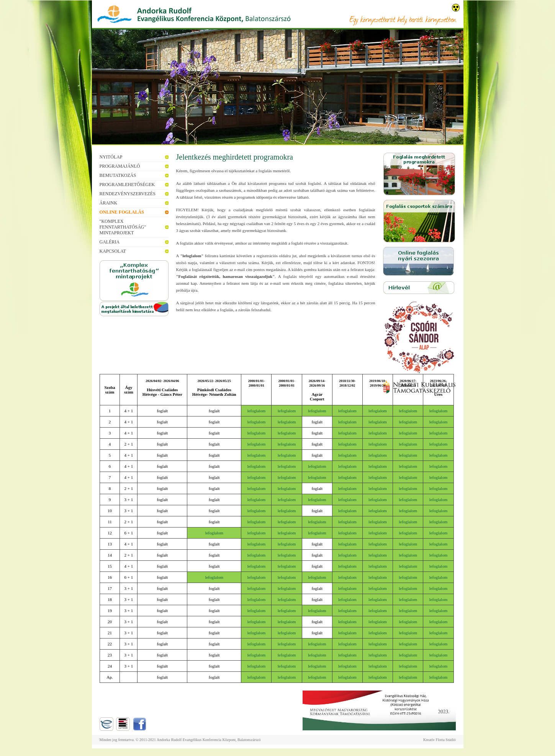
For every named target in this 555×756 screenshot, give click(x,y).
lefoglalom (257, 411)
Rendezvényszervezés (128, 194)
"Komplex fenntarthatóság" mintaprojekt (123, 227)
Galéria (110, 242)
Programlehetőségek (127, 185)
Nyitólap (111, 157)
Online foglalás (122, 212)
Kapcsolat (113, 251)
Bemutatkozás (118, 175)
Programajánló (120, 166)
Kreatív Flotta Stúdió (439, 740)
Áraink (109, 203)
